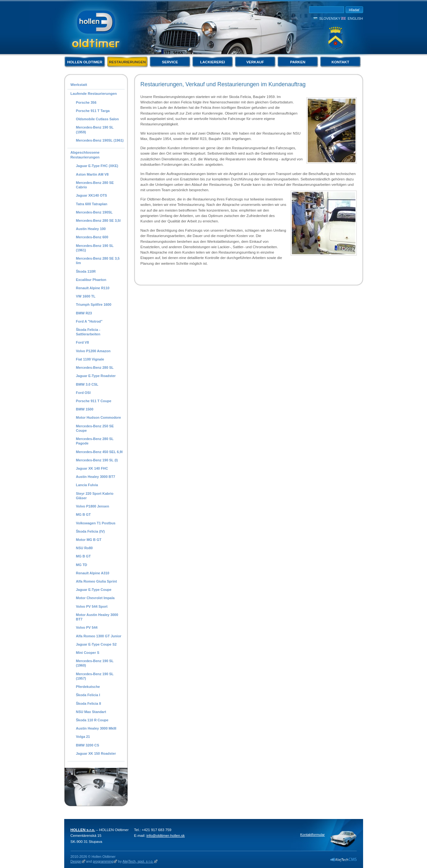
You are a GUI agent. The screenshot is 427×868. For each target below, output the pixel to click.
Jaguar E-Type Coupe (94, 590)
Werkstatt (79, 85)
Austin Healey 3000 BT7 (96, 477)
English (355, 18)
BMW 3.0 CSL (87, 384)
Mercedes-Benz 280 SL (95, 367)
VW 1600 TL (86, 296)
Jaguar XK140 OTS (92, 195)
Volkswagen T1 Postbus (96, 523)
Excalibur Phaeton (91, 280)
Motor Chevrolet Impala (95, 598)
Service (170, 62)
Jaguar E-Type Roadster (96, 376)
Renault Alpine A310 (93, 573)
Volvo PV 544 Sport (92, 606)
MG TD (82, 565)
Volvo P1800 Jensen (93, 506)
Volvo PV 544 (87, 627)
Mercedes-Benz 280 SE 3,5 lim (98, 261)
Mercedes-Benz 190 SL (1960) (95, 663)
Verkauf (255, 62)
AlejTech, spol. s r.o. (138, 861)
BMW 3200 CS (88, 745)
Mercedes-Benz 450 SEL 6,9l (99, 452)
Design (76, 861)
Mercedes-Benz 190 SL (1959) (95, 129)
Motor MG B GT (89, 540)
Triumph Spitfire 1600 (94, 304)
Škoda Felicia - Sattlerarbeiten (88, 332)
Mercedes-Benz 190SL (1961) (100, 140)
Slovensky (330, 18)
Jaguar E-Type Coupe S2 (96, 644)
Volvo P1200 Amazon (93, 351)
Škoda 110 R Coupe (92, 720)
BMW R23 (84, 313)
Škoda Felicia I (88, 695)
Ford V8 (83, 342)
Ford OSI (83, 393)
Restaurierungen (127, 62)
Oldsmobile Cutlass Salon (97, 119)
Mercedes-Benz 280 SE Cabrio (95, 185)
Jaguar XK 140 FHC (92, 468)
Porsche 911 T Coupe (94, 401)
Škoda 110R (86, 271)
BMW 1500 (85, 409)
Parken (298, 62)
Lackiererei (212, 62)
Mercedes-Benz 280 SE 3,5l (98, 220)
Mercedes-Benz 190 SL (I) (97, 460)
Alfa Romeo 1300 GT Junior (99, 636)
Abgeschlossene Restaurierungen (85, 155)
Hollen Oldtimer (85, 62)
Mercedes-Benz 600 (92, 237)
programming (103, 861)
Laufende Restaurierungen (94, 94)
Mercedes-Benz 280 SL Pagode (95, 441)
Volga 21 (83, 737)
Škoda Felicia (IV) (90, 531)
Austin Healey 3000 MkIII (96, 728)
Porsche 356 (86, 102)
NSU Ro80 (84, 548)
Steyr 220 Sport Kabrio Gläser (95, 496)
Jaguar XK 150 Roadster (96, 753)
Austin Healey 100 (91, 229)
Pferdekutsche (88, 687)
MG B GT (83, 514)
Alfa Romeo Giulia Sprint (96, 581)
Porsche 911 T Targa (93, 111)
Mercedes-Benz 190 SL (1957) (95, 676)
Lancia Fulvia (87, 485)
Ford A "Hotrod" (89, 321)
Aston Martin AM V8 (92, 174)
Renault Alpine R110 (93, 288)
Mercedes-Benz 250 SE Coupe (95, 428)
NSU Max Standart (91, 712)
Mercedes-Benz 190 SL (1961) (95, 248)
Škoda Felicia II (89, 703)
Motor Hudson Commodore (99, 417)
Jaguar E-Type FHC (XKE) (97, 166)
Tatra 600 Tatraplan (92, 204)
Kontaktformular (312, 835)
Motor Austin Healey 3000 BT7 (97, 617)
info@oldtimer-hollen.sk (166, 836)
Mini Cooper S (88, 653)
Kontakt (340, 62)
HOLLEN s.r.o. (83, 830)
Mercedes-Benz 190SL (94, 212)
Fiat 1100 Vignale (90, 359)
